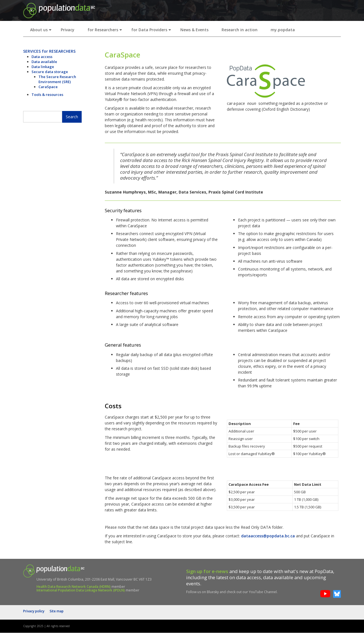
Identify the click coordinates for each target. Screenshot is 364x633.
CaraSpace (48, 87)
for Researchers (106, 31)
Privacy (68, 30)
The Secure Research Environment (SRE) (57, 79)
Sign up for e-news (207, 571)
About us (42, 31)
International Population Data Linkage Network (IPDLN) (81, 590)
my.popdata (283, 30)
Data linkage (43, 67)
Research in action (240, 30)
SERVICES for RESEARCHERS (49, 51)
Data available (44, 62)
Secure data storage (50, 72)
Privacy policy (34, 611)
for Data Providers (152, 31)
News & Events (194, 30)
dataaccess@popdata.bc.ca (268, 536)
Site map (57, 611)
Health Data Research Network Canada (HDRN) (74, 587)
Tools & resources (47, 95)
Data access (42, 57)
